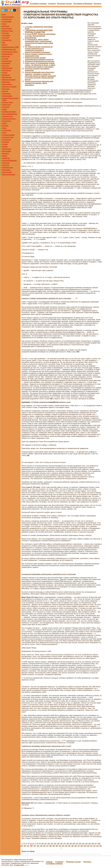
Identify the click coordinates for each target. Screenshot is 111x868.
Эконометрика (8, 168)
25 (90, 844)
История (5, 59)
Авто (4, 15)
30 (25, 846)
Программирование (10, 114)
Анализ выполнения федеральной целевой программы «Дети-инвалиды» (39, 83)
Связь (4, 128)
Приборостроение (9, 112)
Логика (5, 73)
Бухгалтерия (7, 28)
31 (28, 846)
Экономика (6, 170)
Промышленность (9, 119)
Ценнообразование (9, 161)
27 (96, 844)
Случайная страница (38, 4)
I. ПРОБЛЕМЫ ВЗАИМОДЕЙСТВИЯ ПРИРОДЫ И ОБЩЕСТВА (39, 31)
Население (6, 94)
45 (72, 846)
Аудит (4, 24)
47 (79, 846)
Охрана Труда (7, 102)
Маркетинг (6, 75)
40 (57, 846)
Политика (6, 107)
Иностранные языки (10, 52)
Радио (4, 123)
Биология (6, 26)
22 (80, 844)
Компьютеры (7, 61)
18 (68, 844)
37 (47, 846)
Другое (5, 45)
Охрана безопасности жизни (10, 99)
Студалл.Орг (19, 865)
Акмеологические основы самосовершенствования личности (39, 59)
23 (83, 844)
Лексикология (7, 68)
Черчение (6, 163)
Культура (6, 66)
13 (52, 844)
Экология (6, 165)
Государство (7, 40)
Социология (7, 130)
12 (49, 844)
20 (74, 844)
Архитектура (7, 19)
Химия (5, 156)
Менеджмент (7, 84)
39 (54, 846)
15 (58, 844)
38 (50, 846)
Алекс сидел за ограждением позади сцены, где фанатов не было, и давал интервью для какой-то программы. (40, 65)
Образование (7, 96)
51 (91, 846)
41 (60, 846)
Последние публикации (83, 4)
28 (99, 844)
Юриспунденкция (9, 174)
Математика (7, 77)
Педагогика (6, 105)
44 (69, 846)
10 (42, 844)
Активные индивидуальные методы (40, 61)
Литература (7, 70)
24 (86, 844)
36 (44, 846)
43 (66, 846)
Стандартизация (8, 135)
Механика (6, 89)
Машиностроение (9, 80)
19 (71, 844)
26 (93, 844)
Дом (4, 42)
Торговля (6, 142)
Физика (5, 147)
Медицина (6, 82)
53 (97, 846)
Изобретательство (9, 49)
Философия (7, 151)
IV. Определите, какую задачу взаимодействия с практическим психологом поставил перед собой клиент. (39, 42)
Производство (7, 116)
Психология (7, 121)
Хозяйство (6, 158)
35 (41, 846)
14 (55, 844)
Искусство (6, 56)
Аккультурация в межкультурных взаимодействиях (38, 55)
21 (77, 844)
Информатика (7, 54)
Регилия (5, 126)
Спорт (4, 133)
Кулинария (6, 63)
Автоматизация (8, 17)
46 (76, 846)
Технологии (6, 140)
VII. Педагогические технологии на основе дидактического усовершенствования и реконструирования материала (39, 49)
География (6, 35)
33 (35, 846)
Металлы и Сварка (9, 87)
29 (22, 846)
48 (82, 846)
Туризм (5, 144)
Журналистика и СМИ (10, 47)
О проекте (52, 4)
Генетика (5, 33)
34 (38, 846)
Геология (6, 38)
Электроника (7, 172)
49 (85, 846)
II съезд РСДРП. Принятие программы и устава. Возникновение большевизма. (40, 36)
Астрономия (7, 21)
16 (61, 844)
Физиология (7, 149)
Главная (49, 862)
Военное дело (7, 31)
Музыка (5, 91)
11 (46, 844)
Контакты (98, 4)
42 (63, 846)
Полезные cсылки (64, 4)
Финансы (6, 154)
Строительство (8, 137)
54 (101, 846)
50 (88, 846)
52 (94, 846)
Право (5, 109)
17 (64, 844)
